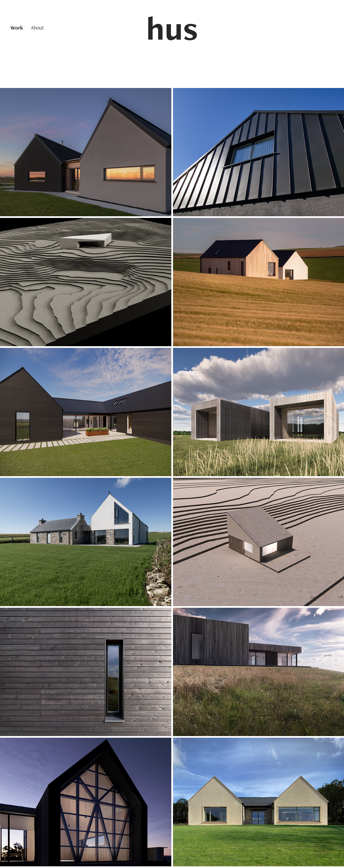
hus (172, 28)
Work (17, 28)
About (37, 28)
